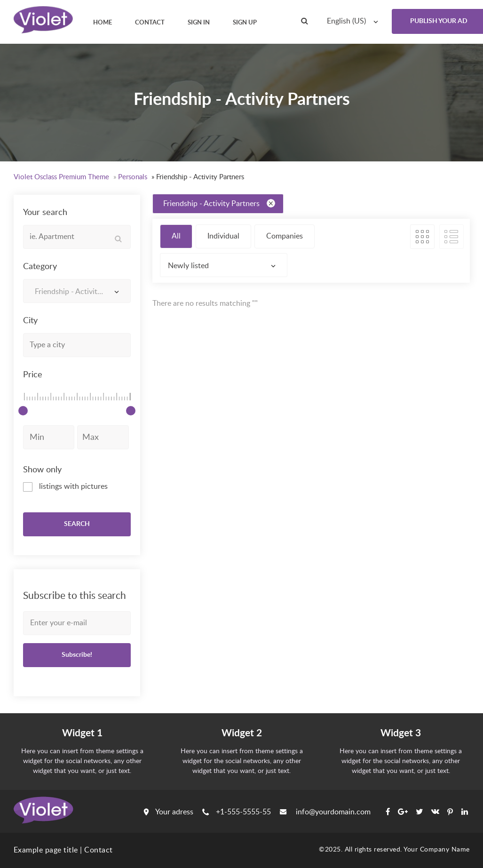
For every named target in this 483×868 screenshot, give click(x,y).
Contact (99, 850)
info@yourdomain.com (325, 812)
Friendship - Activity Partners (219, 203)
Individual (223, 236)
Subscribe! (77, 655)
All (176, 236)
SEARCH (77, 524)
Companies (285, 236)
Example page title (46, 850)
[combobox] (355, 21)
